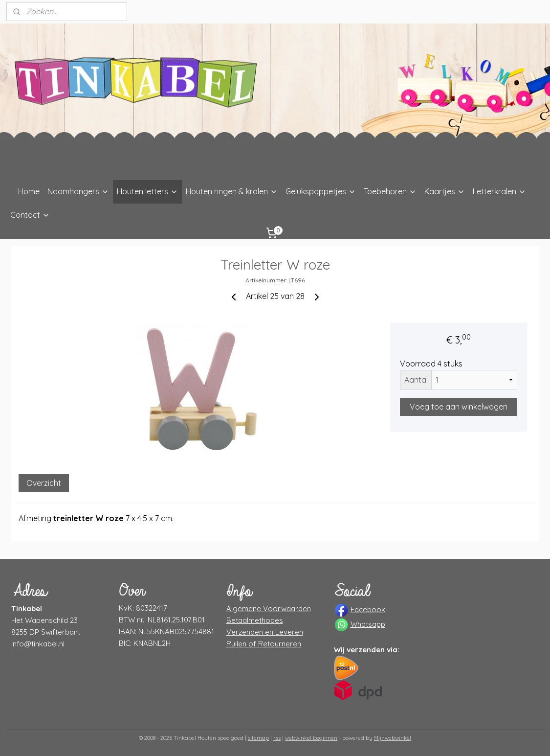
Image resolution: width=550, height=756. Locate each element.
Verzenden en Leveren (265, 632)
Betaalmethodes (255, 620)
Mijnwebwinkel (393, 738)
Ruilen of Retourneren (264, 644)
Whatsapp (368, 624)
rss (277, 738)
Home (29, 191)
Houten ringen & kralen (232, 191)
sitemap (258, 738)
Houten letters (147, 191)
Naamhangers (78, 191)
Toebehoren (390, 191)
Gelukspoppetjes (321, 191)
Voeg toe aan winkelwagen (459, 407)
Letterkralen (499, 191)
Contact (30, 215)
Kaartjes (445, 191)
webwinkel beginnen (311, 738)
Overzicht (44, 483)
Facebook (368, 609)
